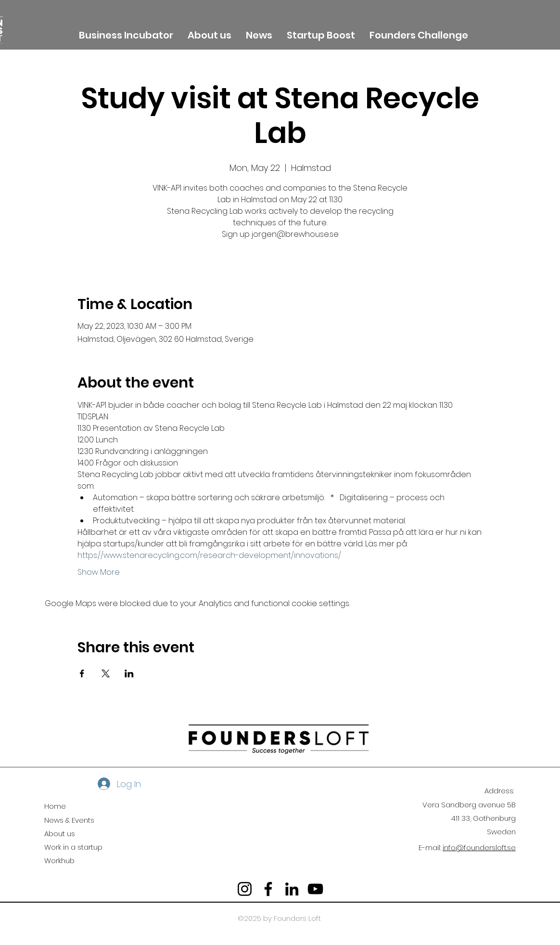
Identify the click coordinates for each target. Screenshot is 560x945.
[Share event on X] (106, 673)
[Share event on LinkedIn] (129, 673)
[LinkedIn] (292, 889)
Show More (99, 572)
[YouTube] (315, 889)
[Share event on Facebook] (82, 673)
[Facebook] (268, 889)
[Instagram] (245, 889)
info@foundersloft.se (479, 848)
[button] (210, 34)
